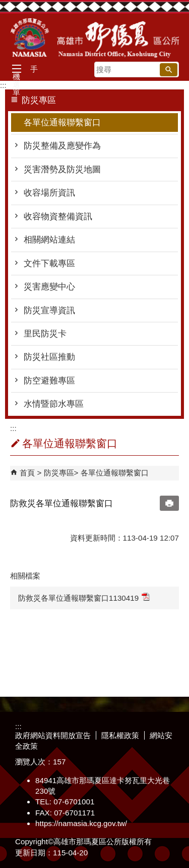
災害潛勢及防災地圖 (62, 170)
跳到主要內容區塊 (5, 5)
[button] (169, 70)
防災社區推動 (49, 357)
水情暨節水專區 (54, 404)
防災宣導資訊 (49, 310)
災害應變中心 (49, 287)
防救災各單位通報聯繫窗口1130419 (84, 597)
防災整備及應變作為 (62, 146)
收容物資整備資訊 (58, 216)
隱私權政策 (120, 735)
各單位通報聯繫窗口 (62, 123)
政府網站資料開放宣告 (53, 735)
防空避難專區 (49, 381)
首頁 (27, 473)
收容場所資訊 (49, 193)
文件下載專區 (49, 263)
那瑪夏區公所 (95, 38)
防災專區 (59, 473)
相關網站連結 (49, 240)
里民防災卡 (45, 334)
